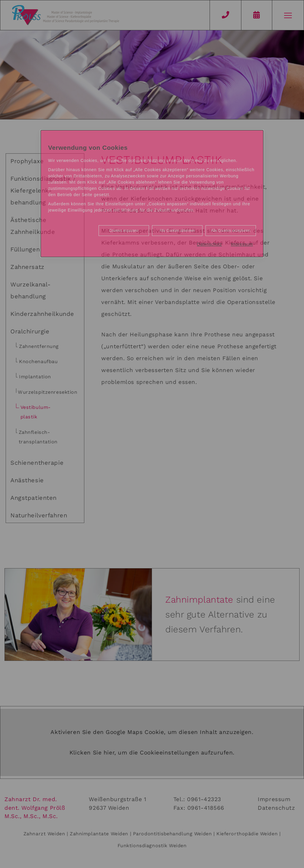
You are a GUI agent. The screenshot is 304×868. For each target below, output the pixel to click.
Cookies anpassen (124, 231)
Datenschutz (210, 244)
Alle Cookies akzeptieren (231, 231)
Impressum (242, 244)
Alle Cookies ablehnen (177, 231)
